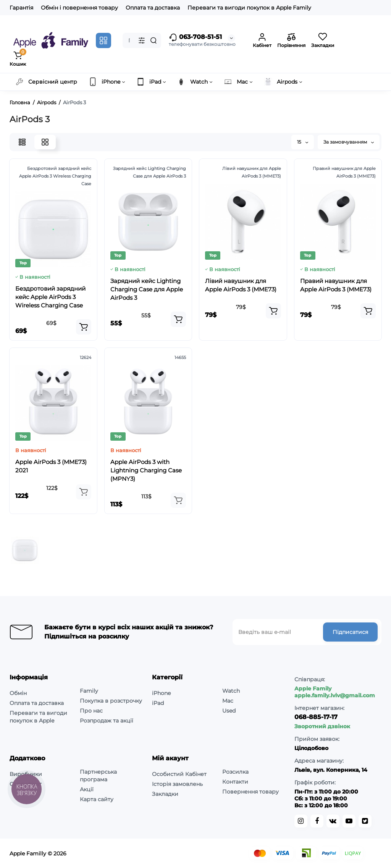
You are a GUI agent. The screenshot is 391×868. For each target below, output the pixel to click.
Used (229, 711)
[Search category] (142, 40)
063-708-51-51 (195, 37)
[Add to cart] (84, 327)
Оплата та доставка (153, 8)
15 (303, 142)
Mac (228, 701)
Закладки (165, 794)
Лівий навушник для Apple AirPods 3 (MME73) (241, 285)
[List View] (22, 142)
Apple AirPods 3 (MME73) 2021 (51, 466)
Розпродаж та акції (107, 721)
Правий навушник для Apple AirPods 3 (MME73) (336, 285)
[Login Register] (262, 40)
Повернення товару (250, 792)
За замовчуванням (349, 142)
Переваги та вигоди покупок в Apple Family (249, 8)
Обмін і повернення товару (79, 8)
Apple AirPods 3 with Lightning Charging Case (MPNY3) (146, 470)
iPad (158, 703)
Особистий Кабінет (179, 774)
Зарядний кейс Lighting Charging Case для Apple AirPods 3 (147, 289)
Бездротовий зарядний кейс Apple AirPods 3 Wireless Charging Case (50, 297)
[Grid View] (45, 142)
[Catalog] (103, 40)
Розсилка (235, 772)
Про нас (91, 711)
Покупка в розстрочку (111, 701)
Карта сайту (97, 799)
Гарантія (21, 8)
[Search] (153, 40)
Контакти (235, 782)
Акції (87, 789)
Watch (231, 691)
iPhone (161, 693)
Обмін (18, 693)
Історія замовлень (177, 784)
